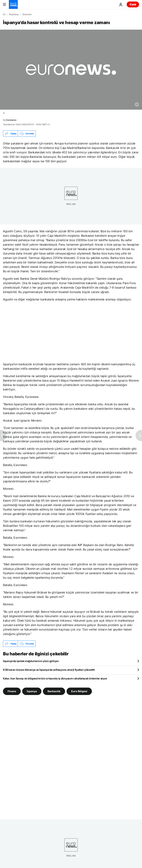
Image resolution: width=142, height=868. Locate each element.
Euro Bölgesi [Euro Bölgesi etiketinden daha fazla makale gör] (79, 691)
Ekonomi (27, 14)
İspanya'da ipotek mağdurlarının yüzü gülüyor (31, 661)
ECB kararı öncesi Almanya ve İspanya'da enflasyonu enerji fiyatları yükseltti (49, 670)
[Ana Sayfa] (4, 14)
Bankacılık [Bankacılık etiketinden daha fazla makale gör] (54, 691)
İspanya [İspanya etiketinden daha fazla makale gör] (32, 691)
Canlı (133, 4)
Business (14, 14)
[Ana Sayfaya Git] (13, 4)
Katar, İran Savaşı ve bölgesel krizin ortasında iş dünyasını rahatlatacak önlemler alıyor (55, 678)
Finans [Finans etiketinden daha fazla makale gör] (12, 691)
